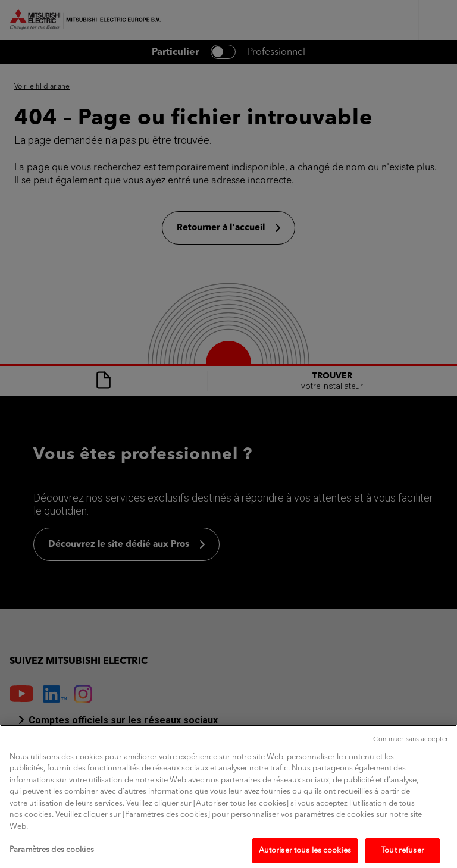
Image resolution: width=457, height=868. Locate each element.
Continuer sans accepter (411, 752)
